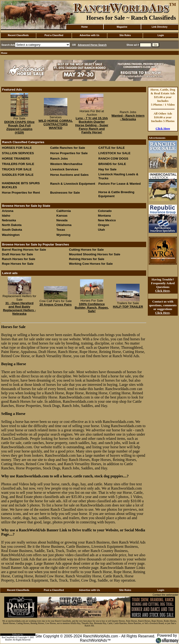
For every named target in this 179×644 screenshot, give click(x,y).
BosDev (9, 640)
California (63, 211)
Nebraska (9, 220)
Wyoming (63, 235)
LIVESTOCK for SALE (114, 153)
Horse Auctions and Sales (69, 175)
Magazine (122, 27)
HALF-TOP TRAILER (128, 307)
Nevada (62, 220)
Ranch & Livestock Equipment (73, 184)
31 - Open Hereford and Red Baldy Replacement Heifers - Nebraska (19, 308)
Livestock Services (64, 169)
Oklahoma (64, 225)
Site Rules (125, 35)
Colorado (105, 211)
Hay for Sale (108, 169)
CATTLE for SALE (111, 148)
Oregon (103, 225)
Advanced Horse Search (92, 45)
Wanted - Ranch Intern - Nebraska (128, 117)
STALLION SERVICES (18, 153)
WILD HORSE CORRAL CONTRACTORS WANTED (56, 124)
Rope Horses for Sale (18, 264)
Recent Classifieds (18, 35)
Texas (61, 230)
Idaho (6, 216)
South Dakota (12, 230)
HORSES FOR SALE (17, 148)
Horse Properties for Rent (21, 193)
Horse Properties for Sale (69, 153)
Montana (104, 216)
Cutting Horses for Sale (86, 250)
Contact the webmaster (165, 595)
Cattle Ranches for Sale (68, 148)
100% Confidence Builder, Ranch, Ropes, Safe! (92, 308)
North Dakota (12, 225)
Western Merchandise (66, 164)
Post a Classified (54, 35)
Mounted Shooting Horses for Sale (95, 254)
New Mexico (107, 220)
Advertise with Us (90, 35)
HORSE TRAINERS (16, 159)
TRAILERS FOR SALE (18, 164)
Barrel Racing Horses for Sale (24, 250)
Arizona (8, 211)
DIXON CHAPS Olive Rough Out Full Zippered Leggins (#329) (19, 127)
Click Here (163, 128)
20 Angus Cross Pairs (55, 305)
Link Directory (159, 27)
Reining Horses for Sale (87, 259)
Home (84, 27)
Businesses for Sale (65, 193)
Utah (101, 230)
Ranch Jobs (59, 159)
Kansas (62, 216)
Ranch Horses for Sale (19, 259)
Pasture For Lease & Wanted (119, 184)
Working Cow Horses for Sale (91, 264)
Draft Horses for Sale (17, 254)
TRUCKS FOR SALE (17, 169)
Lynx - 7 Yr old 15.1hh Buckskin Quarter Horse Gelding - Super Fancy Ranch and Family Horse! (92, 125)
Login (161, 35)
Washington (11, 235)
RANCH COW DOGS (113, 159)
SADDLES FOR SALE (18, 175)
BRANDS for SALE (112, 164)
